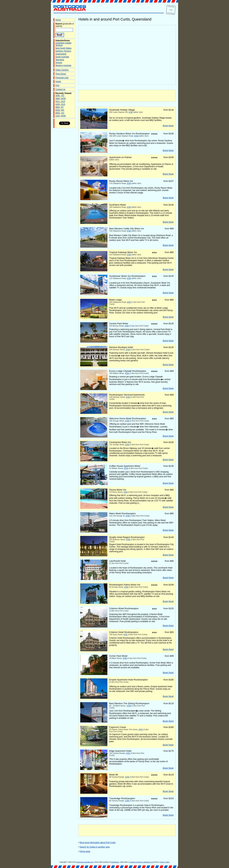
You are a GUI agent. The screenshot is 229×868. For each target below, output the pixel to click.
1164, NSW (60, 116)
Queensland (61, 54)
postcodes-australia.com (85, 862)
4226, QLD (60, 104)
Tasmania (60, 60)
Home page (85, 851)
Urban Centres (62, 70)
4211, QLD (60, 101)
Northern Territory (63, 51)
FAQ (57, 85)
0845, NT (59, 107)
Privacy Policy (165, 862)
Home (58, 20)
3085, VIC (60, 96)
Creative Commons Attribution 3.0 (141, 862)
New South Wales (63, 48)
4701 (126, 634)
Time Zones (61, 74)
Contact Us (60, 89)
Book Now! (168, 126)
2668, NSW (60, 99)
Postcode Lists (62, 78)
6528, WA (60, 110)
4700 (131, 112)
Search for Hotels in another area (95, 847)
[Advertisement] (127, 96)
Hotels (58, 82)
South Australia (62, 57)
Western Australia (63, 65)
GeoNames (115, 862)
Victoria (59, 63)
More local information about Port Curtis (98, 843)
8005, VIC (60, 113)
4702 (141, 729)
